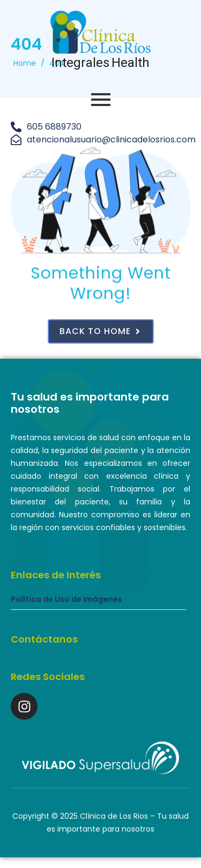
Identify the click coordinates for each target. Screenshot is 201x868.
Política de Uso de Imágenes (66, 599)
